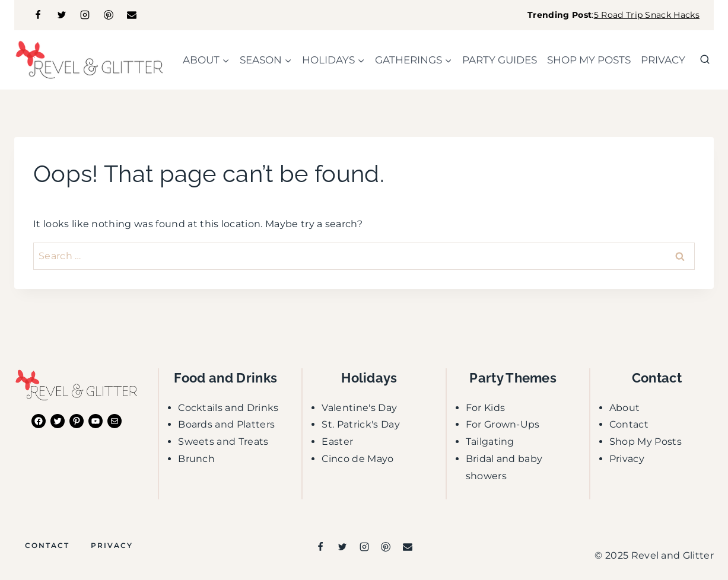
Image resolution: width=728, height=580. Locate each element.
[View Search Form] (705, 60)
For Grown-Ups (503, 424)
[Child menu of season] (266, 60)
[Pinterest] (109, 15)
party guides (500, 60)
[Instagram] (85, 15)
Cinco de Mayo (357, 459)
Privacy (663, 60)
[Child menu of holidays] (333, 60)
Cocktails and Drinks (228, 408)
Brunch (196, 459)
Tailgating (490, 442)
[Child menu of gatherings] (413, 60)
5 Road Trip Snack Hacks (647, 15)
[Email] (132, 15)
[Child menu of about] (206, 60)
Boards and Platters (226, 424)
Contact (629, 424)
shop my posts (589, 60)
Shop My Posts (646, 442)
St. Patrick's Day (360, 424)
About (625, 408)
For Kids (486, 408)
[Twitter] (62, 15)
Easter (337, 442)
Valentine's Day (359, 408)
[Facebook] (38, 15)
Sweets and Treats (223, 442)
